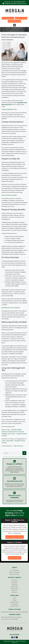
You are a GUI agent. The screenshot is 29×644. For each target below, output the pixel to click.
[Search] (24, 453)
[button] (14, 25)
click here (9, 420)
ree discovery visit (17, 414)
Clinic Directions (18, 446)
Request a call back (15, 152)
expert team (20, 105)
